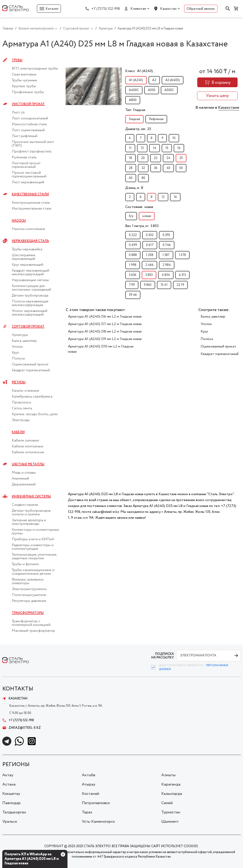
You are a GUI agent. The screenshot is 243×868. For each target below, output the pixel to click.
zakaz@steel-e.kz (22, 728)
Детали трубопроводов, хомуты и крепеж (31, 513)
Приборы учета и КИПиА (33, 539)
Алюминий (20, 479)
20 (143, 158)
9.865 (148, 285)
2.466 (149, 265)
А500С (169, 90)
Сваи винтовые (24, 75)
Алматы (168, 775)
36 (156, 168)
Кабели (18, 432)
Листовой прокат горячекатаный (26, 165)
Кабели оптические (28, 452)
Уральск (10, 822)
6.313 (182, 275)
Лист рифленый (25, 136)
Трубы (17, 60)
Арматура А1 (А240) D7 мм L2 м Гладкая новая (105, 324)
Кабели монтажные (28, 446)
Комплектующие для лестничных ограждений (31, 288)
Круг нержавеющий (28, 265)
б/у (131, 216)
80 (143, 178)
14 (155, 148)
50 (181, 168)
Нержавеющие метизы (30, 280)
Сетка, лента (22, 408)
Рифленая (156, 119)
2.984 (167, 265)
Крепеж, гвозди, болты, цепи (35, 414)
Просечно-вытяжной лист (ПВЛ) (33, 144)
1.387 (166, 255)
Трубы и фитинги (25, 564)
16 (179, 148)
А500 (152, 90)
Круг (15, 353)
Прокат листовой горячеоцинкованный (29, 175)
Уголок (17, 347)
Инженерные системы (31, 497)
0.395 (166, 235)
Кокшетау (11, 794)
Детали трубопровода (30, 296)
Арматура (20, 335)
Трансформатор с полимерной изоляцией (31, 623)
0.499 (133, 245)
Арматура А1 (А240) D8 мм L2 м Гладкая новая (105, 332)
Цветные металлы (28, 464)
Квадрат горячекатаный (31, 370)
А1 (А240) (136, 80)
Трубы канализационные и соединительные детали (33, 572)
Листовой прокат (28, 104)
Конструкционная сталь (31, 203)
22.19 (180, 285)
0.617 (150, 245)
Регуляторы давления (29, 601)
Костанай (90, 794)
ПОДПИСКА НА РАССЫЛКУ (163, 656)
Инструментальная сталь (32, 209)
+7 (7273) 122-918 (106, 9)
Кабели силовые (25, 441)
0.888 (133, 255)
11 (130, 148)
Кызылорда (172, 794)
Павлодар (11, 803)
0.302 (150, 235)
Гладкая (134, 119)
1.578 (182, 255)
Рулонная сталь (24, 157)
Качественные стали (30, 194)
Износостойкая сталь (29, 124)
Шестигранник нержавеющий (24, 257)
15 (167, 148)
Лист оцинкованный (28, 130)
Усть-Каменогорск (98, 822)
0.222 (133, 235)
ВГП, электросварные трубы (35, 69)
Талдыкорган (14, 812)
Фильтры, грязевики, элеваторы (28, 581)
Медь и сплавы (24, 473)
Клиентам (138, 9)
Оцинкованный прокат (30, 364)
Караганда (171, 784)
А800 (133, 100)
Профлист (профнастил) (32, 152)
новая (147, 216)
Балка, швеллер (24, 341)
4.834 (166, 275)
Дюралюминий (24, 485)
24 (168, 158)
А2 (154, 80)
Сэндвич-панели (25, 505)
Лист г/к (18, 113)
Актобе (89, 775)
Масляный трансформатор (33, 631)
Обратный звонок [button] (201, 9)
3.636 (133, 275)
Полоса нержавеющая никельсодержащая (30, 303)
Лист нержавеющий (28, 182)
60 (131, 178)
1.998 (133, 265)
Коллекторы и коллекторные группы (35, 532)
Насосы (19, 221)
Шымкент (170, 822)
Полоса (18, 359)
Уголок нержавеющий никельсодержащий (30, 313)
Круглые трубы (24, 86)
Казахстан (168, 9)
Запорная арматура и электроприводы (29, 522)
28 (131, 168)
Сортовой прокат (28, 327)
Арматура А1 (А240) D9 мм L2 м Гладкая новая (105, 339)
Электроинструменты (29, 589)
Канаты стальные (25, 391)
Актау (8, 775)
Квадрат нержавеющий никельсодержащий (30, 272)
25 (181, 158)
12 (142, 148)
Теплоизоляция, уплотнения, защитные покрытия (34, 557)
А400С (134, 90)
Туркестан (171, 812)
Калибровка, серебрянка (32, 397)
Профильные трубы (28, 92)
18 (130, 158)
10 (174, 138)
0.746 (167, 245)
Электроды (21, 420)
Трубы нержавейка (27, 249)
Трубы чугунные (24, 80)
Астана (9, 784)
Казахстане (229, 108)
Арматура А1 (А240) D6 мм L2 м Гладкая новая (105, 317)
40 (168, 168)
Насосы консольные (28, 229)
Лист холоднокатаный (30, 118)
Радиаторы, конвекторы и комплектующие (33, 547)
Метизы (19, 382)
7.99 (132, 285)
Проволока (21, 403)
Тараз (87, 812)
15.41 (164, 285)
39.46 (133, 295)
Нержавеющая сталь (30, 241)
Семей (167, 803)
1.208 (150, 255)
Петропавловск (96, 803)
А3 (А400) (173, 80)
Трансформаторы (28, 613)
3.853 (149, 275)
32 (143, 168)
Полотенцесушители (29, 595)
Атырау (89, 784)
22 (156, 158)
